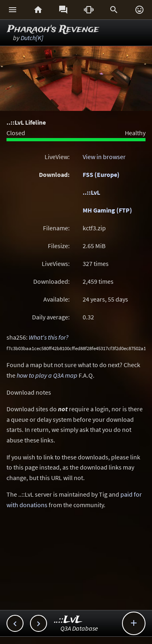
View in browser (104, 157)
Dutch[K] (32, 38)
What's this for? (49, 337)
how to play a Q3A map (47, 375)
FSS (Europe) (101, 174)
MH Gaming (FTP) (107, 210)
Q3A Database (79, 628)
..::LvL (91, 192)
